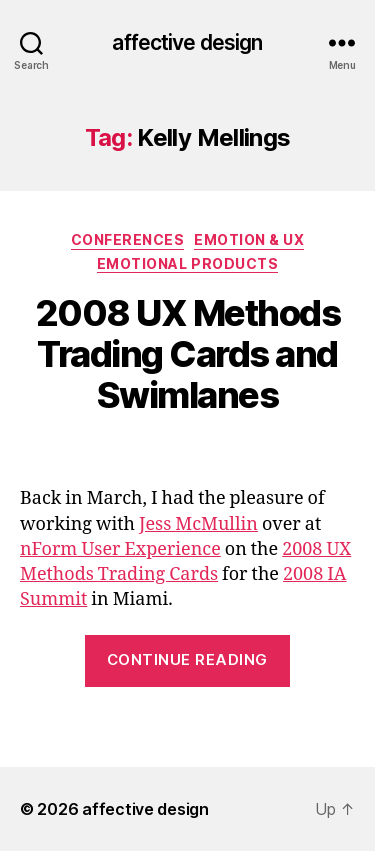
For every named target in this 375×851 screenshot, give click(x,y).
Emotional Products (187, 263)
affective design (187, 42)
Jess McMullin (198, 524)
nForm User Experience (120, 549)
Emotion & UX (249, 239)
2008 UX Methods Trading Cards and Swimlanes (188, 354)
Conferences (128, 239)
